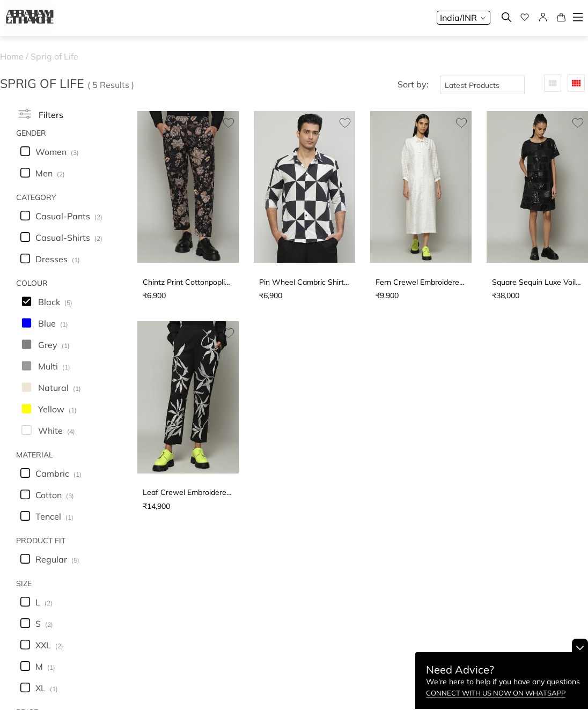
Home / (15, 56)
